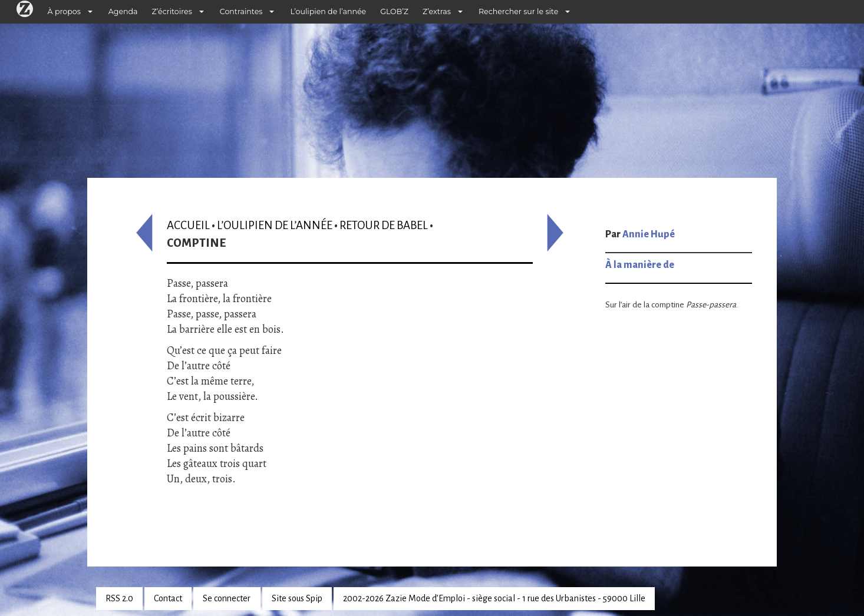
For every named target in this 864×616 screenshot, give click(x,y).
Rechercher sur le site (518, 11)
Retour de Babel (384, 225)
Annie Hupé (649, 234)
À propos (64, 11)
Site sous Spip (297, 598)
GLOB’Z (394, 11)
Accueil (188, 225)
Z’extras (437, 11)
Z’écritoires (172, 11)
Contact (168, 598)
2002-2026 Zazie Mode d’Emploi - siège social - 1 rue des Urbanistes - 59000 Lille (494, 598)
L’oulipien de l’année (328, 11)
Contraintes (241, 11)
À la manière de (640, 265)
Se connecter (227, 598)
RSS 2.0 (119, 598)
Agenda (123, 11)
